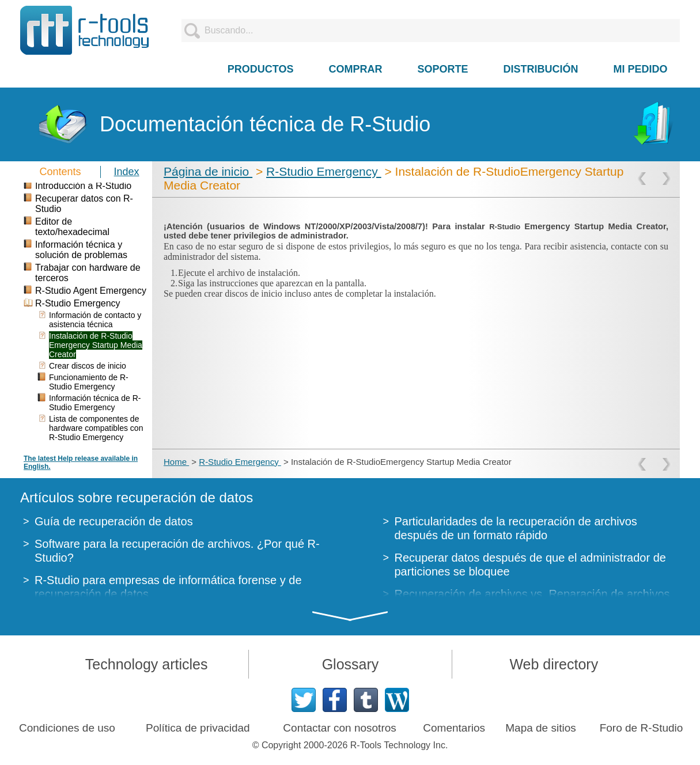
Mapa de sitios (541, 728)
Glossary (351, 664)
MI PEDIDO (641, 69)
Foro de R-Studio (642, 728)
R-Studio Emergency (324, 171)
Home (176, 462)
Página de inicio (208, 171)
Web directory (554, 664)
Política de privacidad (198, 728)
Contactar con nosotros (339, 728)
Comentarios (454, 728)
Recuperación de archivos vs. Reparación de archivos (532, 594)
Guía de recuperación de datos (114, 521)
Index (127, 172)
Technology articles (147, 664)
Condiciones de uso (67, 728)
